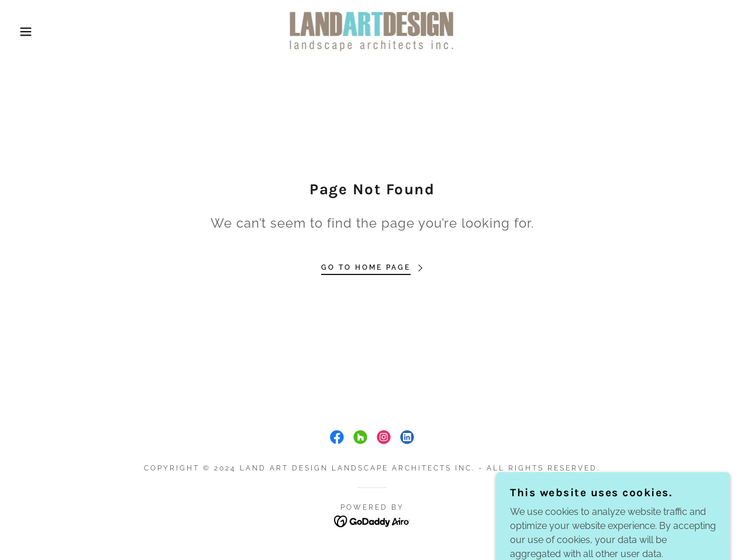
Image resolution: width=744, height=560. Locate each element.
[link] (372, 31)
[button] (37, 32)
